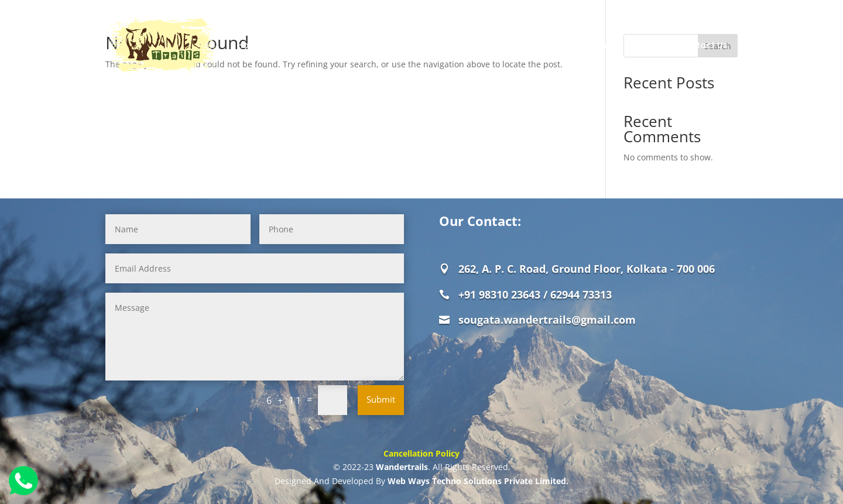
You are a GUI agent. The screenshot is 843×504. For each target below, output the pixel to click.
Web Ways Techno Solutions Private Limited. (478, 481)
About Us (295, 45)
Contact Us (703, 45)
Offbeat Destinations (458, 45)
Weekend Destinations (563, 45)
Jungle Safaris (358, 45)
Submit (381, 399)
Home (250, 45)
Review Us (645, 45)
